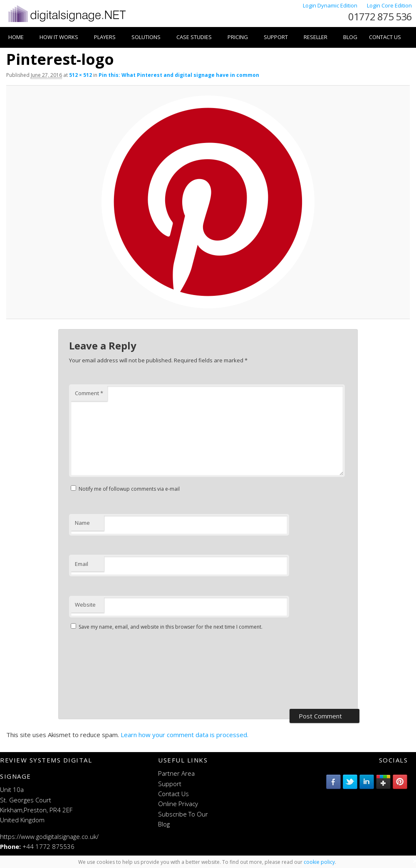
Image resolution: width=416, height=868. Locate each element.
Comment (89, 393)
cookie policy (319, 862)
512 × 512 (80, 75)
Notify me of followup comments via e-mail (129, 489)
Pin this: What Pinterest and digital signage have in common (179, 75)
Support (276, 37)
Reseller (316, 37)
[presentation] (103, 671)
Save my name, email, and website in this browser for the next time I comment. (171, 627)
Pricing (238, 37)
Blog (350, 37)
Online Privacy (178, 804)
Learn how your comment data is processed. (184, 735)
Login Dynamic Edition (331, 5)
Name (82, 523)
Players (105, 37)
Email (82, 564)
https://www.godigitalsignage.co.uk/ (49, 836)
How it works (59, 37)
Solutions (146, 37)
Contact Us (385, 37)
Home (16, 37)
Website (85, 605)
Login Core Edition (389, 5)
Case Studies (194, 37)
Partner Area (176, 773)
